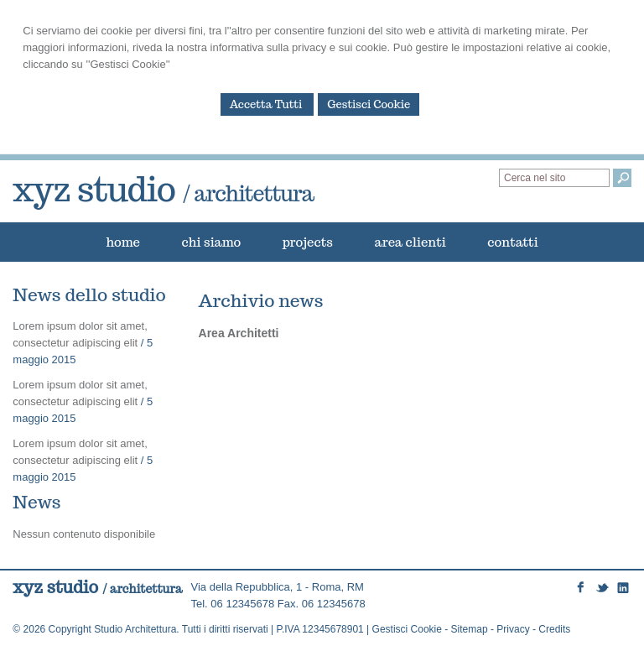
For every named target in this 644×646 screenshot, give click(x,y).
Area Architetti (239, 333)
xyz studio (163, 189)
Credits (554, 629)
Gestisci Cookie (369, 104)
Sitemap (470, 629)
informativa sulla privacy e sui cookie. (301, 47)
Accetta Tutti (267, 104)
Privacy (513, 629)
